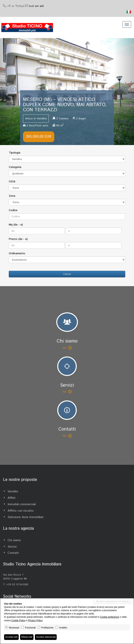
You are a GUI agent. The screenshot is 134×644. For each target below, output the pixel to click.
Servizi (12, 547)
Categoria (15, 167)
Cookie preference (109, 617)
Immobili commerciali (22, 504)
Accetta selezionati (46, 637)
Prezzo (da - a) (18, 239)
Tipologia (15, 153)
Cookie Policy (18, 620)
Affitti (11, 498)
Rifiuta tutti (27, 637)
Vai (67, 348)
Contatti (13, 553)
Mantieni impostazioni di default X (113, 601)
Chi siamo (14, 540)
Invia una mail (36, 6)
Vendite (13, 492)
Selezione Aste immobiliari (26, 517)
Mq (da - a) (16, 225)
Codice (13, 210)
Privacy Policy (35, 620)
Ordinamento (17, 253)
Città (12, 182)
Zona (12, 196)
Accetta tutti (11, 637)
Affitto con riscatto (21, 511)
